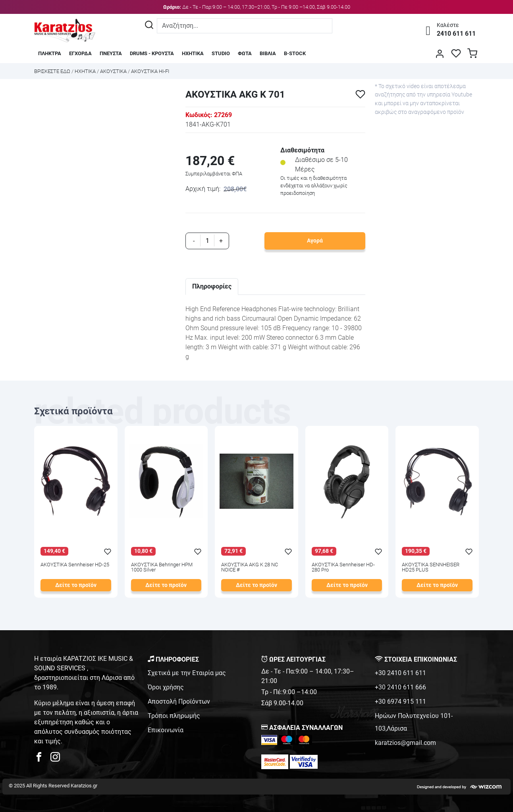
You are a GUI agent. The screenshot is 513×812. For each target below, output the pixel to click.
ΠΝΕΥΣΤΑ (111, 53)
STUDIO (221, 53)
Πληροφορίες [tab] (212, 286)
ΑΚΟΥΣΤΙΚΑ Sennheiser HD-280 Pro (343, 568)
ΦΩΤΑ (245, 53)
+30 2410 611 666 (400, 687)
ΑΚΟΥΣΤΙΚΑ (113, 71)
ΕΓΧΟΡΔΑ (80, 53)
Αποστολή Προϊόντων (179, 701)
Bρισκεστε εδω (53, 71)
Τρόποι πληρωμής (174, 716)
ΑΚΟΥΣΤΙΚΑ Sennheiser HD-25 (75, 565)
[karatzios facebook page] (42, 759)
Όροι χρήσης (166, 687)
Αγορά (315, 241)
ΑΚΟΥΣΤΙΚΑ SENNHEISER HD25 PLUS (431, 568)
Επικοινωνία (166, 730)
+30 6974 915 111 (400, 701)
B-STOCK (295, 53)
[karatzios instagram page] (55, 759)
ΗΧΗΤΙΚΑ (193, 53)
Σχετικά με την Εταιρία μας (187, 673)
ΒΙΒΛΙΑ (268, 53)
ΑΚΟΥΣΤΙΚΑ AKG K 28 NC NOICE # (250, 568)
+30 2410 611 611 (400, 673)
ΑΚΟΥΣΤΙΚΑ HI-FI (150, 71)
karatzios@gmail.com (405, 743)
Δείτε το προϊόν (76, 585)
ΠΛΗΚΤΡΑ (50, 53)
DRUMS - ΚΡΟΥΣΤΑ (152, 53)
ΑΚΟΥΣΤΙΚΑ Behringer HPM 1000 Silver (162, 568)
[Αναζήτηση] (149, 26)
